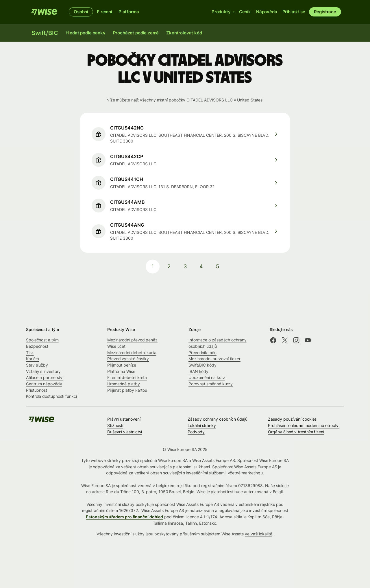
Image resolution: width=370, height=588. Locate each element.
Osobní (81, 12)
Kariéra (33, 359)
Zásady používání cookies (292, 419)
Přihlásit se (294, 12)
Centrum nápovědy (44, 384)
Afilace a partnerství (45, 377)
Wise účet (116, 346)
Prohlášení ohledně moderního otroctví (304, 425)
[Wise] (44, 12)
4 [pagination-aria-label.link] (201, 266)
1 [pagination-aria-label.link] (153, 266)
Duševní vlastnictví (125, 432)
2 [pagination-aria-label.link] (169, 266)
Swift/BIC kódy (202, 365)
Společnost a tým (42, 340)
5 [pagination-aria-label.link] (218, 266)
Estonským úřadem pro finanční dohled (124, 517)
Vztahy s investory (43, 371)
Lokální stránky (202, 425)
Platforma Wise (121, 371)
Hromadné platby (124, 384)
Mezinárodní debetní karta (132, 353)
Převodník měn (202, 353)
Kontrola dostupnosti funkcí (51, 396)
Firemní (104, 12)
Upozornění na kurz (207, 377)
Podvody (196, 432)
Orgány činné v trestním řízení (296, 432)
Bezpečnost (37, 346)
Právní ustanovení (124, 419)
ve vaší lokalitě (259, 534)
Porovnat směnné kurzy (211, 384)
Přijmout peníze (122, 365)
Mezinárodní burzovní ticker (214, 359)
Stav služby (37, 365)
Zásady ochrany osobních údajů (218, 419)
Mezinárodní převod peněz (132, 340)
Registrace (325, 12)
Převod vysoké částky (128, 359)
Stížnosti (115, 425)
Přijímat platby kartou (127, 390)
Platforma (129, 12)
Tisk (30, 353)
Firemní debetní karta (127, 377)
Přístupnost (37, 390)
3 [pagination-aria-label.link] (185, 266)
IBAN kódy (198, 371)
